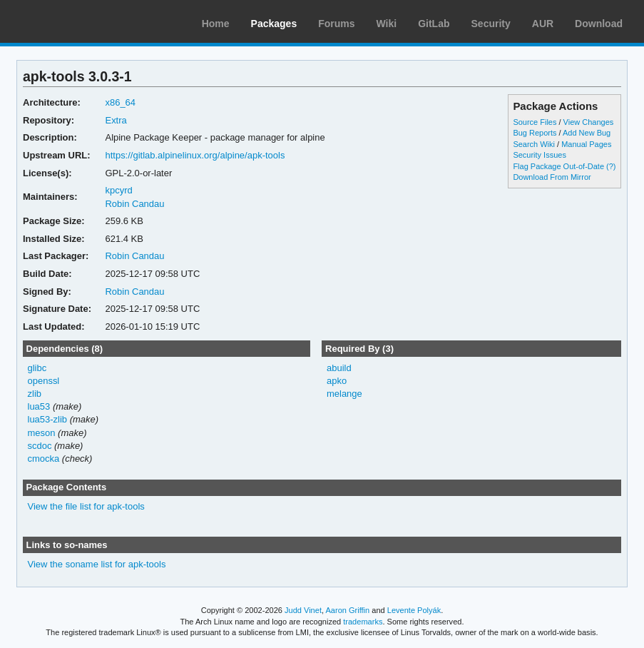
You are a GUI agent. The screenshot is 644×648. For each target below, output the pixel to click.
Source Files (535, 122)
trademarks (363, 622)
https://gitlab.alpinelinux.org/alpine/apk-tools (195, 155)
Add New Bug (587, 133)
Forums (336, 24)
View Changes (589, 122)
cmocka (44, 459)
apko (337, 381)
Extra (116, 120)
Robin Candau (134, 204)
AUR (543, 24)
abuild (339, 368)
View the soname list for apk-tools (97, 564)
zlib (35, 394)
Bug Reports (535, 133)
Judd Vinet (303, 610)
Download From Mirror (552, 177)
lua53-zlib (48, 419)
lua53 (39, 406)
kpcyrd (118, 190)
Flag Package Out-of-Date (558, 166)
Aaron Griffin (347, 610)
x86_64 (120, 102)
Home (216, 24)
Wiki (387, 24)
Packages (274, 24)
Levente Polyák (414, 610)
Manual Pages (586, 144)
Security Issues (539, 155)
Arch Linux (78, 21)
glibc (37, 368)
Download (599, 24)
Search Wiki (534, 144)
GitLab (434, 24)
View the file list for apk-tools (86, 506)
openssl (44, 381)
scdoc (40, 446)
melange (344, 394)
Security (491, 24)
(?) (611, 166)
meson (42, 433)
